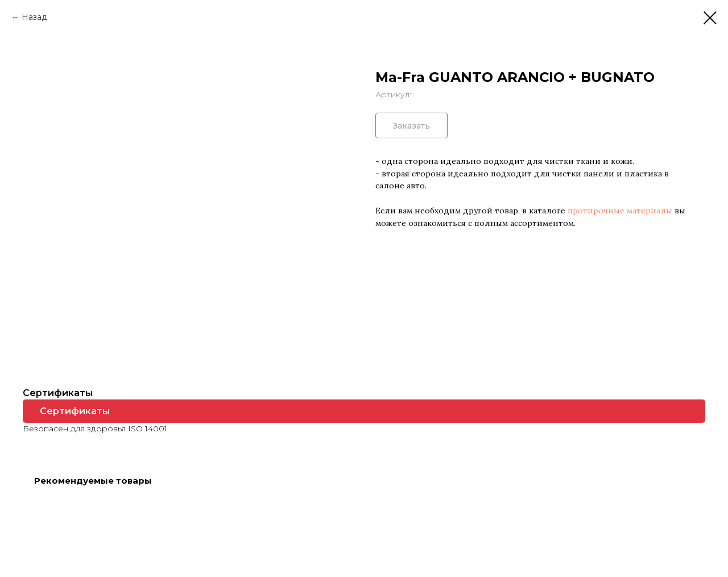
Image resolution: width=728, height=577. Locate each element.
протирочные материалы (620, 211)
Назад (34, 17)
